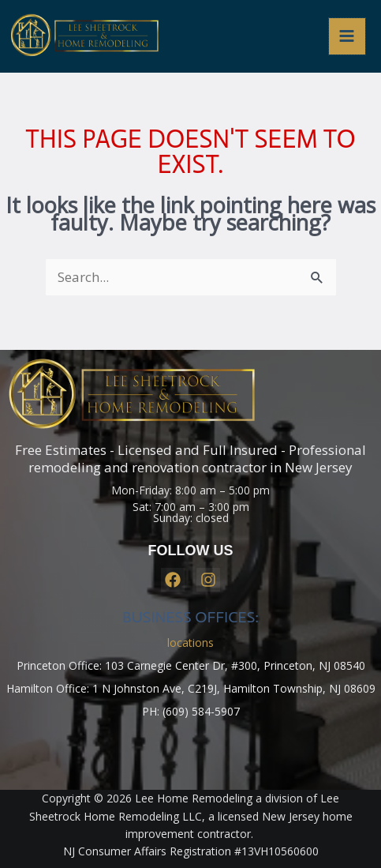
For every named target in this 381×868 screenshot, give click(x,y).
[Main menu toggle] (347, 37)
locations (190, 643)
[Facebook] (173, 580)
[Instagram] (208, 580)
